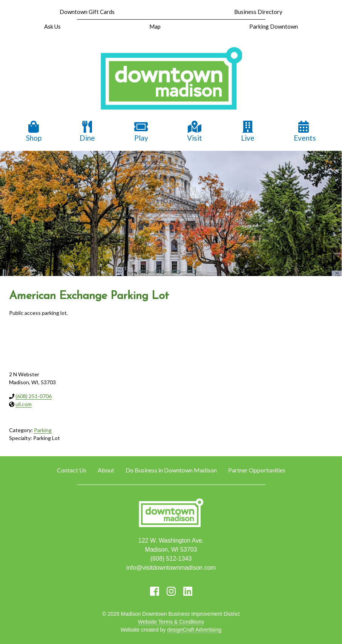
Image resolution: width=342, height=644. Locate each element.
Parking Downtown (274, 26)
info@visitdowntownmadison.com (171, 568)
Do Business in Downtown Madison (171, 470)
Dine (87, 131)
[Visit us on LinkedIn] (188, 591)
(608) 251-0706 (34, 396)
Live (248, 131)
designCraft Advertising (194, 630)
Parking (43, 430)
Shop (34, 131)
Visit (195, 131)
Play (141, 131)
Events (305, 131)
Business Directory (258, 12)
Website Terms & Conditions (171, 622)
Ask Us (52, 26)
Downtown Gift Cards (87, 12)
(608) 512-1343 (171, 559)
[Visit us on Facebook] (155, 591)
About (106, 470)
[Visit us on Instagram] (171, 591)
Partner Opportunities (257, 470)
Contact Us (72, 470)
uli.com (24, 404)
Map (155, 26)
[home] (171, 79)
